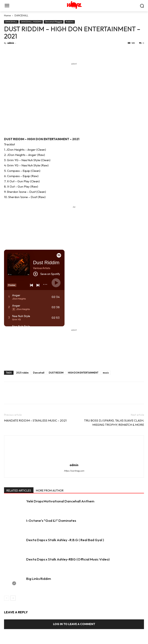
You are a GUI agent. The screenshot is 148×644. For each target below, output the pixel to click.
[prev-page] (7, 598)
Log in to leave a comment (74, 624)
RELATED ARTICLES (19, 491)
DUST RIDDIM (56, 373)
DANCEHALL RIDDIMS (31, 22)
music (106, 373)
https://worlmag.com (74, 471)
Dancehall (39, 373)
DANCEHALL (21, 15)
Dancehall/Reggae (54, 22)
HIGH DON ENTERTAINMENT (83, 373)
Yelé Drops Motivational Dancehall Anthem (60, 501)
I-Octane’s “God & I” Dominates (51, 520)
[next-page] (13, 598)
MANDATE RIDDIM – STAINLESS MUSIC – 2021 (35, 420)
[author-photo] (74, 459)
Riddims (70, 22)
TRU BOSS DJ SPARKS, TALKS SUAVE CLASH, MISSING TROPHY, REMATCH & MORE (114, 423)
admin (11, 43)
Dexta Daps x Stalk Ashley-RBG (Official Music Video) (68, 559)
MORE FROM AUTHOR (50, 491)
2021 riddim (22, 373)
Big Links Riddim (39, 579)
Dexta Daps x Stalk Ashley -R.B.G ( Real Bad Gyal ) (65, 540)
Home (7, 15)
